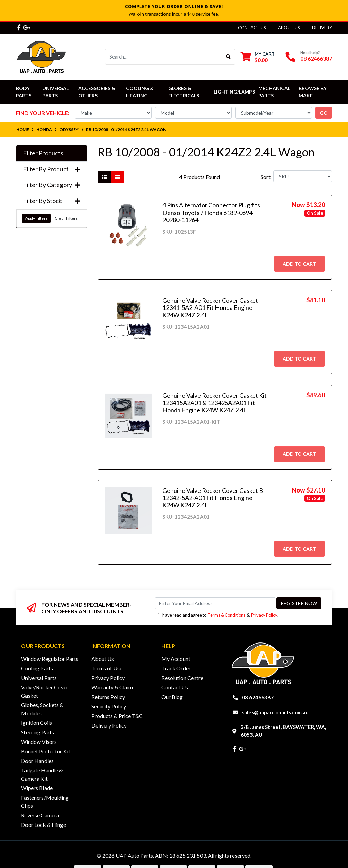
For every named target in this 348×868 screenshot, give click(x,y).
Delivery (322, 28)
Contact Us (252, 28)
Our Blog (172, 697)
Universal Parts (56, 92)
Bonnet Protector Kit (46, 751)
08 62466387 (316, 58)
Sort (266, 177)
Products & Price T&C (117, 716)
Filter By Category (52, 185)
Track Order (176, 668)
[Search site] (229, 57)
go (324, 113)
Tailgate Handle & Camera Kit (42, 774)
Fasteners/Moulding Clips (45, 802)
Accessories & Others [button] (97, 92)
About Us (289, 28)
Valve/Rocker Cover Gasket (45, 691)
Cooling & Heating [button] (140, 92)
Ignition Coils (37, 723)
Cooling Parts (37, 668)
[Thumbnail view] (104, 177)
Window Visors (39, 742)
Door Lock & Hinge (43, 825)
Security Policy (109, 706)
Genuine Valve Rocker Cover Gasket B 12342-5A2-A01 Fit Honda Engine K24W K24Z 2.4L (213, 498)
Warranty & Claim (112, 687)
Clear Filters (66, 218)
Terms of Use (107, 668)
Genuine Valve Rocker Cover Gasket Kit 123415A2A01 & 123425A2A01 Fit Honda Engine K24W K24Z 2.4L (215, 403)
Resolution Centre (182, 678)
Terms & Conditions (227, 615)
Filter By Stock (52, 201)
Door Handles (37, 761)
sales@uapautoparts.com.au (275, 712)
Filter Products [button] (43, 153)
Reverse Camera (40, 815)
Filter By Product (52, 169)
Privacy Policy (264, 615)
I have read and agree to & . (216, 615)
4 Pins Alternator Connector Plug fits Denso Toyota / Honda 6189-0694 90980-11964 (211, 212)
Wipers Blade (37, 788)
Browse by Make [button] (313, 92)
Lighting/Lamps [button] (234, 92)
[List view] (118, 177)
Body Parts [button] (24, 92)
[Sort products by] (303, 176)
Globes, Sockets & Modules (42, 709)
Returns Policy (108, 697)
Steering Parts (38, 732)
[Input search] (164, 57)
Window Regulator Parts (50, 659)
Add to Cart (299, 264)
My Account (176, 659)
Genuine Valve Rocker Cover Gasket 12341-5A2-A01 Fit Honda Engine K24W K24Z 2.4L (210, 308)
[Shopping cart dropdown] (258, 57)
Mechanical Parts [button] (275, 92)
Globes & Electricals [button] (184, 92)
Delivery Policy (109, 725)
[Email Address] (215, 603)
